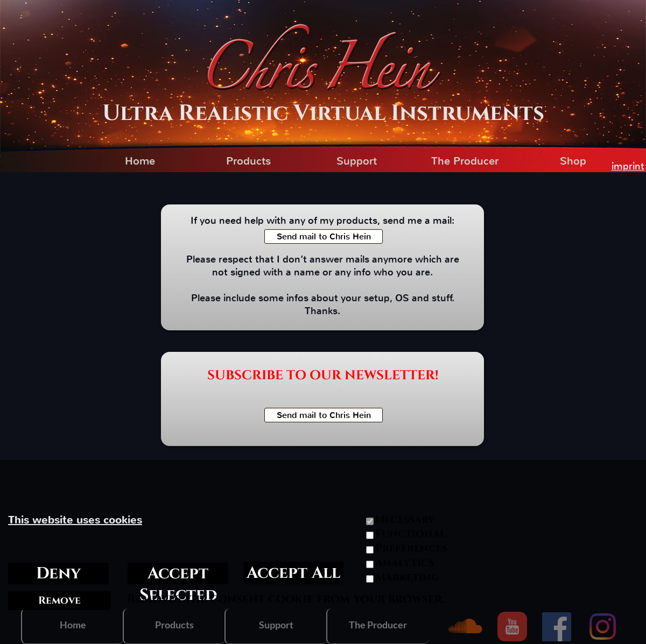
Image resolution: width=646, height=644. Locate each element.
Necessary (405, 520)
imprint (628, 166)
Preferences (411, 548)
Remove (59, 601)
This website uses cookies (75, 520)
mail (442, 221)
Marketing (407, 577)
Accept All (293, 573)
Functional (410, 534)
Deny (58, 574)
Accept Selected (178, 574)
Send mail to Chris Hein (324, 236)
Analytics (405, 563)
